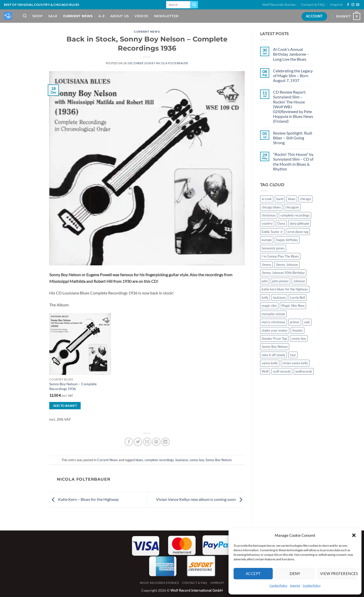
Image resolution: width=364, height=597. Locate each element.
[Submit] (194, 5)
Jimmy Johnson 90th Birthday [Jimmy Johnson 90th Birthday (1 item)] (283, 273)
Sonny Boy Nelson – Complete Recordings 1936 (73, 386)
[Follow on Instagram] (353, 5)
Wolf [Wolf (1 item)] (265, 371)
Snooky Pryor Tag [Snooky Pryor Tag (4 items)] (274, 338)
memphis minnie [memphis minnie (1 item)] (273, 314)
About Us (119, 16)
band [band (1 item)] (280, 199)
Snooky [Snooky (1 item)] (298, 330)
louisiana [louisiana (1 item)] (279, 297)
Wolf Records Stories (279, 5)
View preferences (338, 573)
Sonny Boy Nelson (219, 460)
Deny (295, 573)
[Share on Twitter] (138, 442)
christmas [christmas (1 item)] (269, 215)
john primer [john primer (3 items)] (280, 281)
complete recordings (159, 460)
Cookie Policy (278, 585)
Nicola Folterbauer (172, 63)
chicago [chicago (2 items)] (305, 199)
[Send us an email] (358, 5)
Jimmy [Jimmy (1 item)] (266, 265)
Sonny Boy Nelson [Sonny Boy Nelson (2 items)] (275, 347)
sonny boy (197, 460)
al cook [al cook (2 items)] (267, 199)
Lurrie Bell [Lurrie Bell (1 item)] (298, 297)
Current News (78, 16)
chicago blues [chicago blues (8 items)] (271, 207)
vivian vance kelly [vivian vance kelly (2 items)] (295, 363)
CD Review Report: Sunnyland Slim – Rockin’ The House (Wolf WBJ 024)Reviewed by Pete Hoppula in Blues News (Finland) (293, 106)
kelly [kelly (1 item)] (265, 297)
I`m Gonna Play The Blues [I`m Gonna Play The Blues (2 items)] (280, 256)
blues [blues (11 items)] (292, 199)
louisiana (182, 460)
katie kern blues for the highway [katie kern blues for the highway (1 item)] (285, 289)
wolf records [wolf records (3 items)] (282, 371)
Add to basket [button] (65, 406)
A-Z (101, 16)
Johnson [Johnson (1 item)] (299, 281)
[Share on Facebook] (129, 442)
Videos (141, 16)
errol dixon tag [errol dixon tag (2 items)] (298, 232)
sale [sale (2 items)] (307, 322)
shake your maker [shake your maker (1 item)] (275, 330)
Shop (38, 16)
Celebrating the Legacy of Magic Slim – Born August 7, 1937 (293, 76)
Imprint (295, 585)
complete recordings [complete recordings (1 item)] (295, 215)
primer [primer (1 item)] (295, 322)
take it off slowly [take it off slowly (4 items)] (274, 355)
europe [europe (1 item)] (267, 240)
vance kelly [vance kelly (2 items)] (270, 363)
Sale (53, 16)
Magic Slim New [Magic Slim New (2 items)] (293, 306)
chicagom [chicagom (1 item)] (292, 207)
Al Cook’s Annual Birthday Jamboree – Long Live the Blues (291, 54)
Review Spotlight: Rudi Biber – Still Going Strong (293, 138)
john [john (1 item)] (265, 281)
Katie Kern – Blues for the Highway (84, 499)
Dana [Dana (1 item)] (281, 223)
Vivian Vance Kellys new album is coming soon (200, 499)
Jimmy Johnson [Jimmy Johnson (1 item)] (287, 265)
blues (139, 460)
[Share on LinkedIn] (165, 442)
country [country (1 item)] (267, 223)
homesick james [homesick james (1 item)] (273, 248)
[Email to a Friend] (147, 442)
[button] (354, 535)
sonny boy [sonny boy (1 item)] (299, 338)
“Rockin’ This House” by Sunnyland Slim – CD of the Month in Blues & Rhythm (293, 162)
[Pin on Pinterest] (156, 442)
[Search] (25, 16)
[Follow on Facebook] (348, 5)
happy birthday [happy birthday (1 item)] (287, 240)
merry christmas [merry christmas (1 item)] (274, 322)
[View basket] (348, 16)
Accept (253, 573)
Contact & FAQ (313, 5)
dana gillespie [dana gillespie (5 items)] (299, 223)
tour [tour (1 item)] (293, 355)
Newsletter (166, 16)
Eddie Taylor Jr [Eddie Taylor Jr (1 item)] (272, 232)
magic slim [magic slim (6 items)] (269, 306)
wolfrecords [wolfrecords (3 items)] (304, 371)
